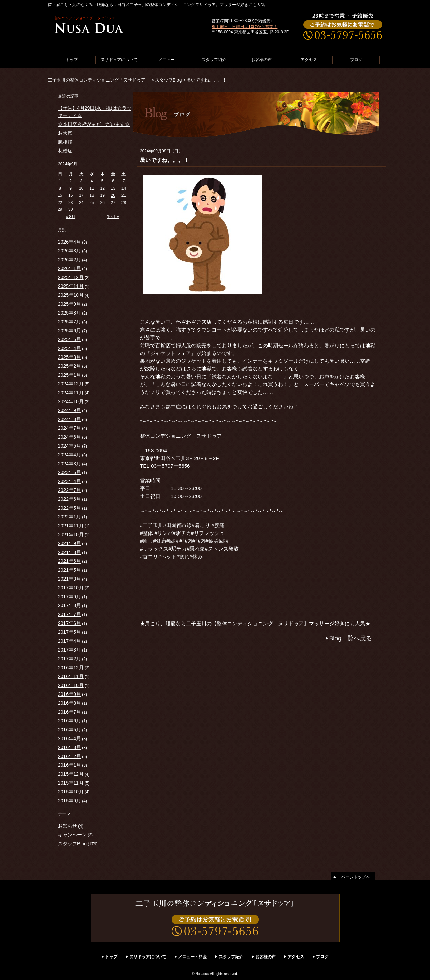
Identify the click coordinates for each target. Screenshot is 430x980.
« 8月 (70, 217)
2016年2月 (69, 756)
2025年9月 (69, 304)
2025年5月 (69, 339)
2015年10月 (71, 792)
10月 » (113, 217)
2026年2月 (69, 260)
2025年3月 (69, 357)
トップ (72, 60)
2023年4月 (69, 481)
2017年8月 (69, 605)
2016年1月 (69, 765)
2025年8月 (69, 313)
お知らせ (68, 826)
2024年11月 (71, 393)
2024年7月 (69, 428)
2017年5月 (69, 632)
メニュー (167, 60)
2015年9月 (69, 801)
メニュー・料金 (192, 957)
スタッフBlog (168, 80)
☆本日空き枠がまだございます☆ (94, 124)
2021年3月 (69, 579)
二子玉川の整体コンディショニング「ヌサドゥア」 (99, 80)
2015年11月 (71, 783)
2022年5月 (69, 508)
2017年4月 (69, 641)
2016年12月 (71, 668)
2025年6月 (69, 331)
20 (113, 195)
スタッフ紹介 (214, 60)
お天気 (65, 133)
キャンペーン (72, 835)
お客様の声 (261, 60)
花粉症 (65, 151)
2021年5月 (69, 570)
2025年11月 (71, 286)
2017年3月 (69, 650)
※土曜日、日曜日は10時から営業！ (245, 27)
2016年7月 (69, 712)
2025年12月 (71, 277)
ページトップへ (356, 877)
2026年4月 (69, 242)
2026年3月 (69, 251)
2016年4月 (69, 738)
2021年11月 (71, 526)
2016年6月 (69, 721)
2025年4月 (69, 348)
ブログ (356, 60)
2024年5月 (69, 446)
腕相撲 (65, 142)
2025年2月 (69, 366)
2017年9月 (69, 597)
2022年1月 (69, 517)
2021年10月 (71, 535)
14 (124, 188)
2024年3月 (69, 464)
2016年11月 (71, 676)
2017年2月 (69, 659)
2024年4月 (69, 455)
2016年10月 (71, 685)
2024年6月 (69, 437)
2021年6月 (69, 561)
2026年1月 (69, 268)
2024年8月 (69, 419)
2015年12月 (71, 774)
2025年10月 (71, 295)
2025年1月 (69, 375)
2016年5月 (69, 730)
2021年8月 (69, 552)
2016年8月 (69, 703)
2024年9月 (69, 410)
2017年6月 (69, 623)
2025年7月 (69, 322)
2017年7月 (69, 614)
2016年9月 (69, 694)
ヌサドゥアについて (119, 60)
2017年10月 (71, 588)
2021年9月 (69, 543)
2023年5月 (69, 472)
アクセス (309, 60)
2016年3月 (69, 747)
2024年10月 (71, 401)
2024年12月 (71, 384)
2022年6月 (69, 499)
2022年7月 (69, 490)
